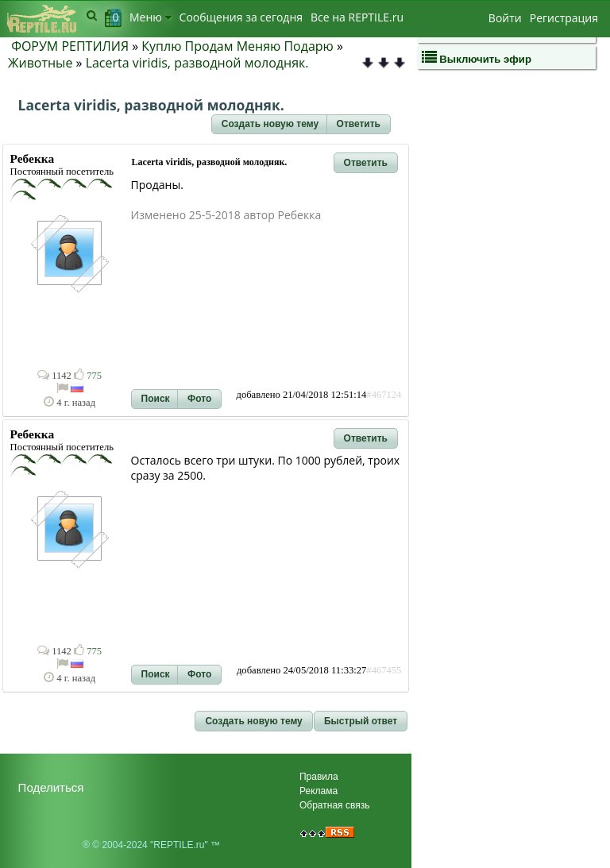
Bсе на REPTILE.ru (357, 17)
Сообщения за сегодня (241, 17)
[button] (270, 125)
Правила (319, 777)
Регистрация (564, 18)
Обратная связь (334, 805)
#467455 (384, 670)
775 (88, 376)
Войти (505, 18)
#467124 (384, 395)
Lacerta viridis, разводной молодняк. (197, 63)
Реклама (319, 791)
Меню (151, 17)
